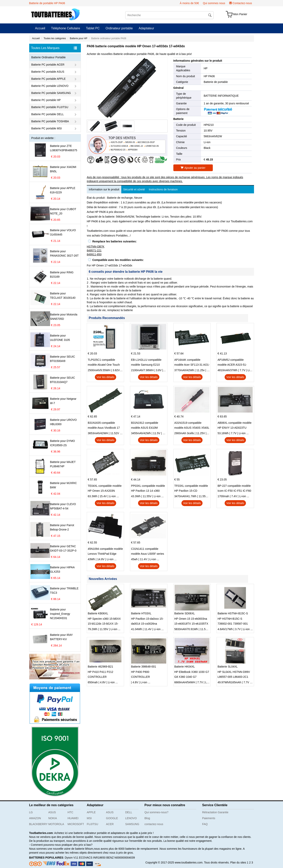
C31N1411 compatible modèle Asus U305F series (147, 551)
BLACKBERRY (37, 824)
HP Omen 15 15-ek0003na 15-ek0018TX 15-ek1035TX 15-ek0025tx (191, 622)
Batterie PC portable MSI (47, 128)
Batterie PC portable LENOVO (50, 86)
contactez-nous (154, 824)
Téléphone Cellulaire (66, 28)
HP (206, 68)
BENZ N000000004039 (121, 858)
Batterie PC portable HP (46, 100)
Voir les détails (106, 377)
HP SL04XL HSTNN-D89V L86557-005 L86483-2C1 (234, 674)
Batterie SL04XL (228, 667)
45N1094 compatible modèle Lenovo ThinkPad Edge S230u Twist (105, 552)
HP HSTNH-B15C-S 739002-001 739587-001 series (233, 622)
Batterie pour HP (79, 38)
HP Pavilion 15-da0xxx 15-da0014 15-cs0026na (147, 621)
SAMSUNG (132, 824)
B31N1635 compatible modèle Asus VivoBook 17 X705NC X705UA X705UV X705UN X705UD (104, 426)
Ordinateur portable (119, 28)
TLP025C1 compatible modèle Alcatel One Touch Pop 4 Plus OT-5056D (104, 363)
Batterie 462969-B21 (100, 667)
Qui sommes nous (214, 3)
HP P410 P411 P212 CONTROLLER (100, 674)
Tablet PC (93, 28)
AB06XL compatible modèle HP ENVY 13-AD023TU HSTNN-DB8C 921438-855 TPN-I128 (234, 426)
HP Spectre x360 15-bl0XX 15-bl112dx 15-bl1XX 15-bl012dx (104, 622)
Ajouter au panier (193, 168)
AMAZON (35, 818)
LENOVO (131, 818)
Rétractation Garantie (215, 812)
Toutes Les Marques (54, 48)
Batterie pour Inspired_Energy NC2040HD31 (60, 614)
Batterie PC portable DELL (48, 114)
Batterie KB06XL (98, 613)
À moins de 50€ (189, 3)
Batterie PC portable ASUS (48, 72)
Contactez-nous (242, 3)
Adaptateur (146, 28)
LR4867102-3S (152, 146)
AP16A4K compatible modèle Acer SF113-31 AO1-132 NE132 (192, 363)
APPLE (91, 812)
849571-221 (94, 250)
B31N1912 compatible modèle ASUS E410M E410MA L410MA (145, 426)
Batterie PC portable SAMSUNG (51, 93)
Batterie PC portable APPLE (49, 79)
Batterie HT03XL (141, 613)
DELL (129, 812)
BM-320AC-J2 (137, 146)
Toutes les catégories (55, 38)
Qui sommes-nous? (156, 812)
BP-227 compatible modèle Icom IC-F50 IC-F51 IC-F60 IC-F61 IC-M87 (234, 489)
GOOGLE (112, 818)
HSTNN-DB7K (96, 247)
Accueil (40, 28)
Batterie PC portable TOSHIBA (50, 121)
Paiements (209, 818)
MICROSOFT (76, 824)
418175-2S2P (117, 142)
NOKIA (53, 818)
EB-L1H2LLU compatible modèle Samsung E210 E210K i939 (146, 363)
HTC (71, 812)
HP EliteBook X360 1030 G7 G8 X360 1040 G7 (192, 674)
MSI (89, 818)
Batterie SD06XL (185, 613)
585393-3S (130, 142)
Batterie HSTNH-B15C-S (233, 613)
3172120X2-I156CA (119, 146)
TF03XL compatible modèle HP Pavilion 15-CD (191, 488)
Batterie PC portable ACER (48, 65)
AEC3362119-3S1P (146, 142)
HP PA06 (209, 76)
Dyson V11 (71, 858)
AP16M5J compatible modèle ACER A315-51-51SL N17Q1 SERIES (232, 363)
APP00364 (133, 150)
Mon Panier (240, 14)
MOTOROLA (56, 824)
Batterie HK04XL (185, 667)
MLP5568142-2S (118, 150)
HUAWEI (73, 818)
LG (31, 812)
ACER (110, 824)
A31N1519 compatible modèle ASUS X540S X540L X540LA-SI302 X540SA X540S (192, 426)
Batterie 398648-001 (143, 667)
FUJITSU (92, 824)
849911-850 (94, 254)
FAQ (205, 824)
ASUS (52, 812)
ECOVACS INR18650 (92, 858)
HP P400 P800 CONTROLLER (140, 674)
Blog (147, 818)
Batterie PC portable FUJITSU (50, 107)
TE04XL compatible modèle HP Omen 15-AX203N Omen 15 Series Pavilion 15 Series (105, 489)
